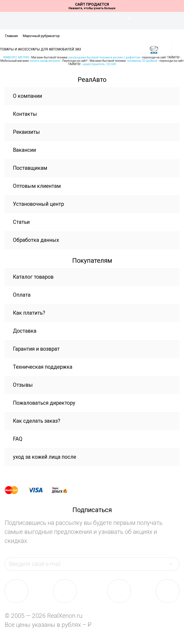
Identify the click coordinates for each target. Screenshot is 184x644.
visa (39, 490)
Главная (11, 36)
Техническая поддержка (43, 367)
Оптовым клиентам (37, 186)
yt (167, 591)
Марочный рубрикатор (41, 36)
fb (65, 591)
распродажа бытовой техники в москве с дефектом (104, 57)
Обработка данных (36, 240)
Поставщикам (30, 168)
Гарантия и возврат (36, 349)
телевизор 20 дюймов (142, 61)
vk (17, 591)
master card (15, 490)
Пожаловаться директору (44, 403)
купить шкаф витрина (45, 61)
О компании (27, 96)
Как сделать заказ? (37, 421)
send (173, 564)
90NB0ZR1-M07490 (16, 57)
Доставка (25, 331)
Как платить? (29, 313)
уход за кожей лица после (45, 457)
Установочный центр (38, 204)
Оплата (22, 295)
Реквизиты (26, 132)
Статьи (21, 222)
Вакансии (24, 150)
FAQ (18, 439)
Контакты (25, 114)
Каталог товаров (33, 277)
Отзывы (23, 385)
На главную (92, 21)
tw (119, 591)
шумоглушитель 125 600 (100, 64)
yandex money (62, 490)
